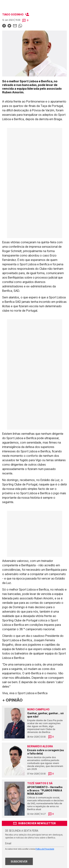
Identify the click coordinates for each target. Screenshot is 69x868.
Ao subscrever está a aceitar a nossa (30, 849)
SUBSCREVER (19, 861)
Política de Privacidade (45, 849)
